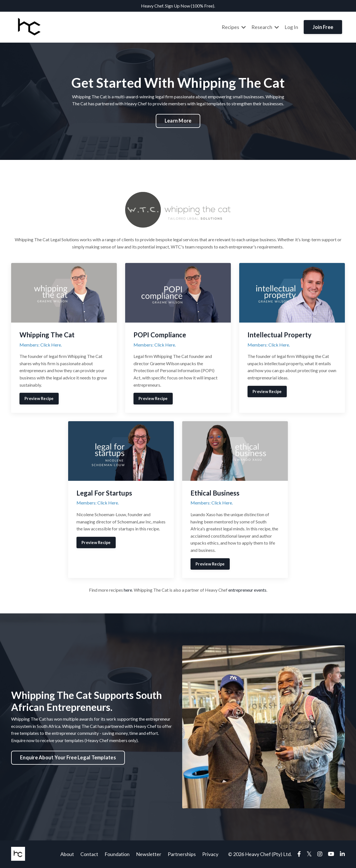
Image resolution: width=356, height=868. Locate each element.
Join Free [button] (323, 27)
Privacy (210, 854)
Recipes (234, 27)
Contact (89, 854)
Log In (291, 27)
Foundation (117, 854)
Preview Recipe (39, 398)
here (128, 590)
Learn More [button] (178, 121)
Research (265, 27)
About (67, 854)
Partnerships (182, 854)
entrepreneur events (247, 590)
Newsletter (149, 854)
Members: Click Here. (41, 345)
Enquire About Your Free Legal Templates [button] (68, 757)
